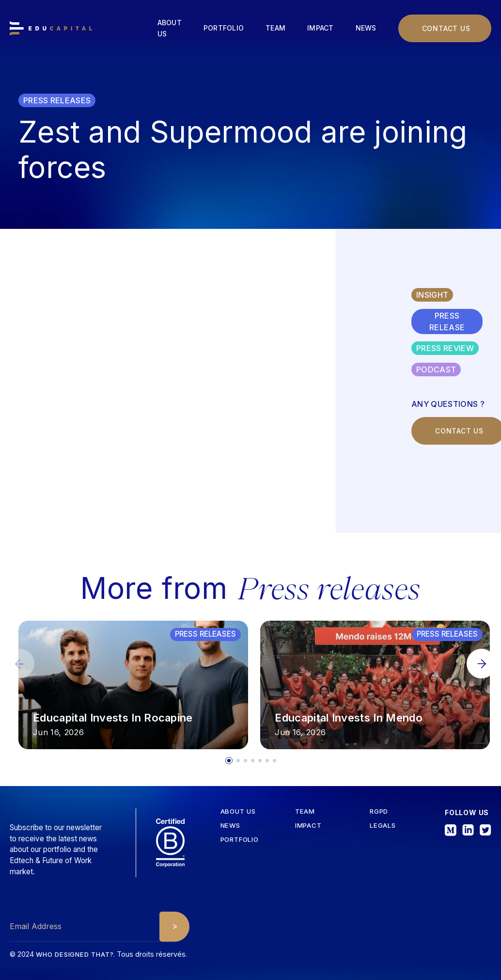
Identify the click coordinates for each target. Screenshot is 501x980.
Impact (321, 28)
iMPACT (308, 826)
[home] (51, 28)
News (366, 28)
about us (238, 811)
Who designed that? (75, 954)
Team (275, 28)
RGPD (379, 811)
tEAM (305, 811)
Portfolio (224, 28)
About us (170, 28)
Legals (383, 826)
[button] (481, 664)
